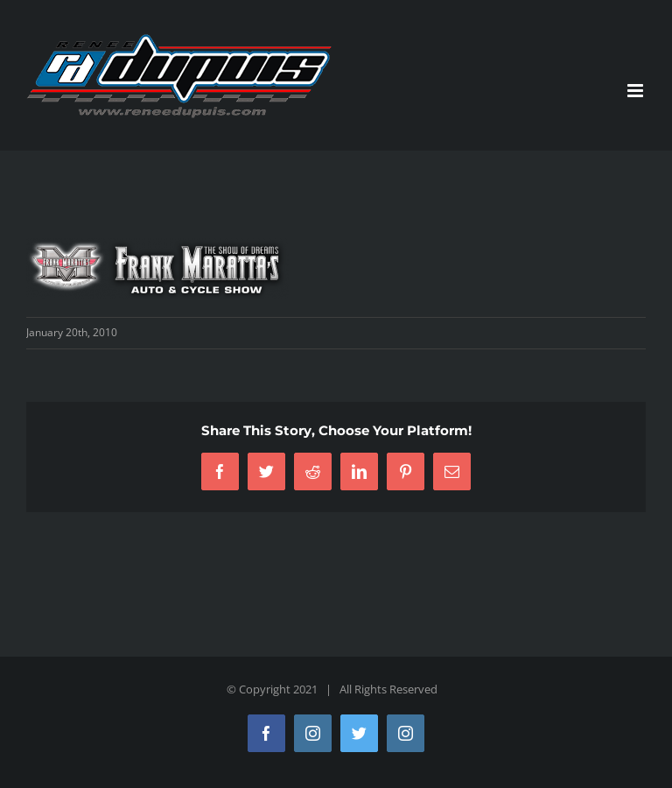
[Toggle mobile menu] (637, 91)
